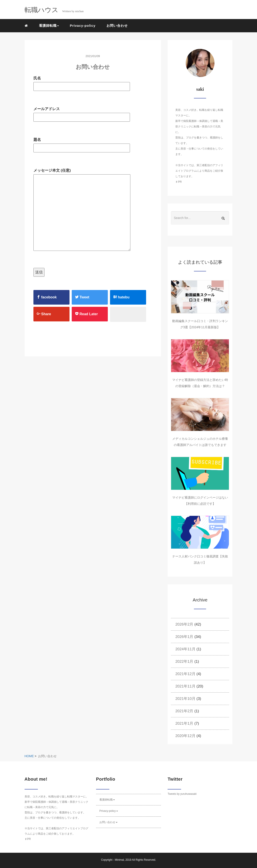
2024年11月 (185, 649)
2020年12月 (185, 736)
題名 (82, 144)
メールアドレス (82, 113)
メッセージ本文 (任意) (82, 210)
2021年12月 (185, 674)
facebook (47, 297)
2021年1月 (184, 723)
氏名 (82, 82)
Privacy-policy (83, 26)
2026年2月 (184, 624)
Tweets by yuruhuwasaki (182, 794)
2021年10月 (185, 699)
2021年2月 (184, 711)
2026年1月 (184, 637)
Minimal (119, 860)
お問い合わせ (117, 26)
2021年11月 (185, 686)
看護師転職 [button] (49, 26)
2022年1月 (184, 662)
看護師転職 (107, 800)
